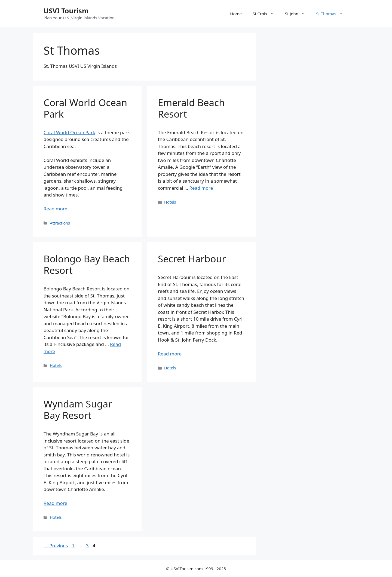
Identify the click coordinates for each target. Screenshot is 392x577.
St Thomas (332, 14)
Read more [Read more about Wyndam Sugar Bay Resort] (55, 503)
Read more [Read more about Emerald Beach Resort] (201, 188)
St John (298, 14)
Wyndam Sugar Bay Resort (78, 409)
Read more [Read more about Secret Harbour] (170, 354)
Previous (56, 546)
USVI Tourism (66, 11)
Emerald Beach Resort (191, 108)
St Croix (266, 14)
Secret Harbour (192, 259)
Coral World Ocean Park (85, 108)
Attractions (60, 223)
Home (236, 14)
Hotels (170, 202)
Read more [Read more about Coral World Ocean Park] (55, 209)
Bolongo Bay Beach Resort (87, 264)
